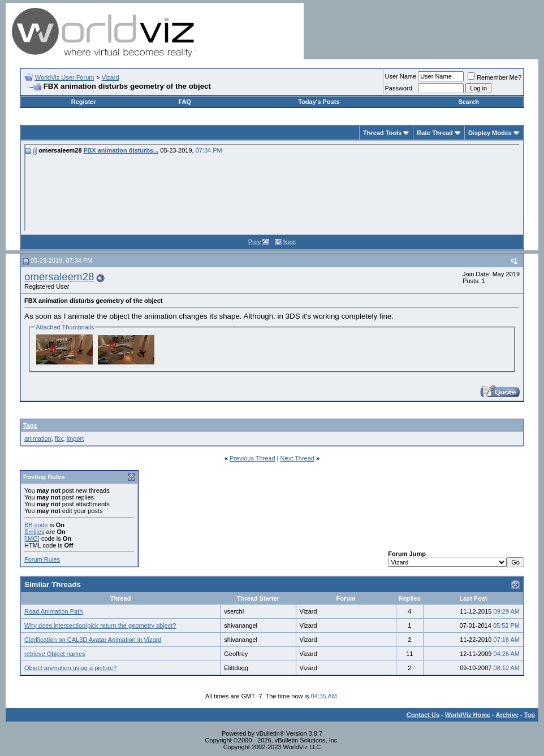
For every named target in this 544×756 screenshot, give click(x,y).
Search (469, 102)
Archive (507, 715)
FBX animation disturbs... (121, 150)
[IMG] (32, 538)
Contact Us (423, 715)
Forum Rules (42, 559)
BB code (36, 525)
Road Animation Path (53, 611)
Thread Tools (382, 133)
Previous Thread (252, 458)
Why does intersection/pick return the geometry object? (100, 625)
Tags (30, 425)
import (75, 438)
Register (84, 102)
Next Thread (297, 458)
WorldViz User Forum (65, 77)
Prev (255, 242)
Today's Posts (319, 102)
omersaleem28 (59, 277)
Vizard (111, 77)
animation (38, 438)
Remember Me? (495, 77)
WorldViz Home (468, 715)
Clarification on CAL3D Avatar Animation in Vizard (93, 640)
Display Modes (490, 133)
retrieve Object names (55, 654)
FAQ (185, 102)
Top (530, 715)
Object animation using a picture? (70, 668)
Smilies (34, 532)
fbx (59, 438)
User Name (401, 76)
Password (399, 88)
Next (290, 242)
